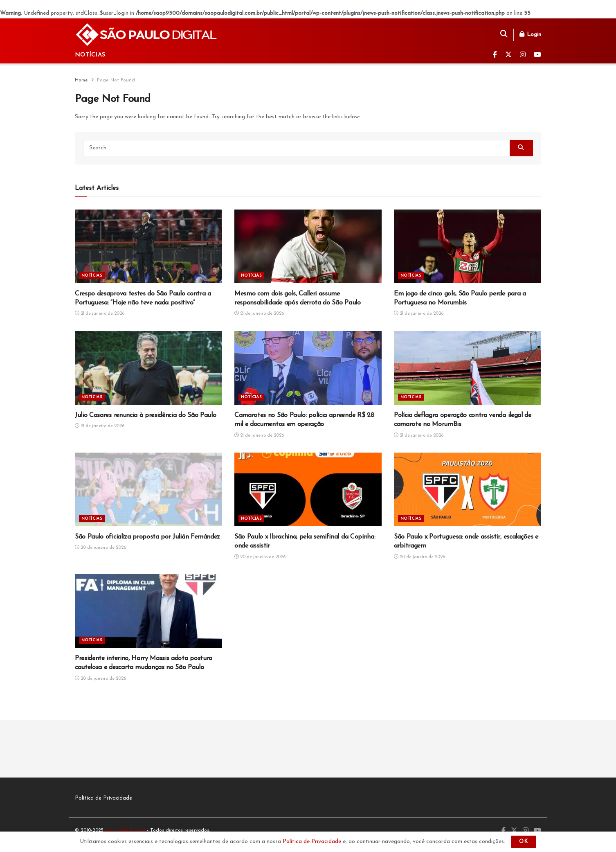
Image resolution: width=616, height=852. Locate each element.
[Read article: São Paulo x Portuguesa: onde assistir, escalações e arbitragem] (468, 489)
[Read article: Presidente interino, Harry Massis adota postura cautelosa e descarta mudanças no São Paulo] (148, 611)
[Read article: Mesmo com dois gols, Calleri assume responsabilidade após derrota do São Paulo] (308, 246)
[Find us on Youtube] (537, 55)
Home (81, 80)
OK (524, 842)
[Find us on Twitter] (508, 55)
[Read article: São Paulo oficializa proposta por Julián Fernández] (148, 489)
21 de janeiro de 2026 (100, 314)
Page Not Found (116, 80)
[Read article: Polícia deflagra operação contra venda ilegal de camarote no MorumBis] (468, 368)
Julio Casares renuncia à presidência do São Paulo (145, 415)
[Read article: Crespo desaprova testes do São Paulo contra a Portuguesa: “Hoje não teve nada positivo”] (148, 246)
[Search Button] (504, 35)
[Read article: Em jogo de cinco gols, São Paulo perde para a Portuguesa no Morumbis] (468, 246)
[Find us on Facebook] (495, 55)
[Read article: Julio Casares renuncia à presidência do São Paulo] (148, 368)
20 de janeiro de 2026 (100, 548)
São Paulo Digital (125, 830)
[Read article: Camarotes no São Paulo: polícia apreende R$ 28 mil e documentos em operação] (308, 368)
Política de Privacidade (103, 798)
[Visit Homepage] (147, 35)
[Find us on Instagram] (523, 55)
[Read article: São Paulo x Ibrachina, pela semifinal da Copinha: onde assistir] (308, 489)
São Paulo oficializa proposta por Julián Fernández (147, 537)
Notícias (90, 55)
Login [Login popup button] (530, 34)
